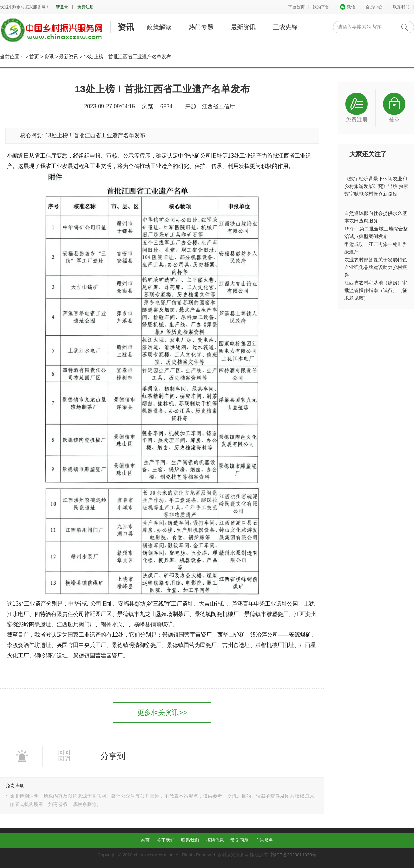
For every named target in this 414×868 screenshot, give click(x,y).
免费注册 (86, 7)
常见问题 (239, 840)
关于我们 (166, 840)
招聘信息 (215, 840)
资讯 (126, 27)
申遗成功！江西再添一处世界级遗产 (376, 248)
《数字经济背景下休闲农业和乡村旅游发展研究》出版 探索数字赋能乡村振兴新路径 (376, 186)
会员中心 (374, 7)
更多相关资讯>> (162, 712)
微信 (347, 7)
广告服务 (264, 840)
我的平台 (321, 7)
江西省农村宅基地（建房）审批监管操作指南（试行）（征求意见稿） (376, 290)
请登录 (62, 7)
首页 (34, 57)
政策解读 (159, 27)
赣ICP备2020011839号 (293, 855)
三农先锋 (285, 27)
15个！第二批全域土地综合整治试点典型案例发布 (376, 232)
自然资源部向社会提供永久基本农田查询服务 (376, 217)
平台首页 (296, 7)
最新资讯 (243, 27)
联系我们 (401, 7)
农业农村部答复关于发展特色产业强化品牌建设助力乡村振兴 (376, 267)
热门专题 (201, 27)
